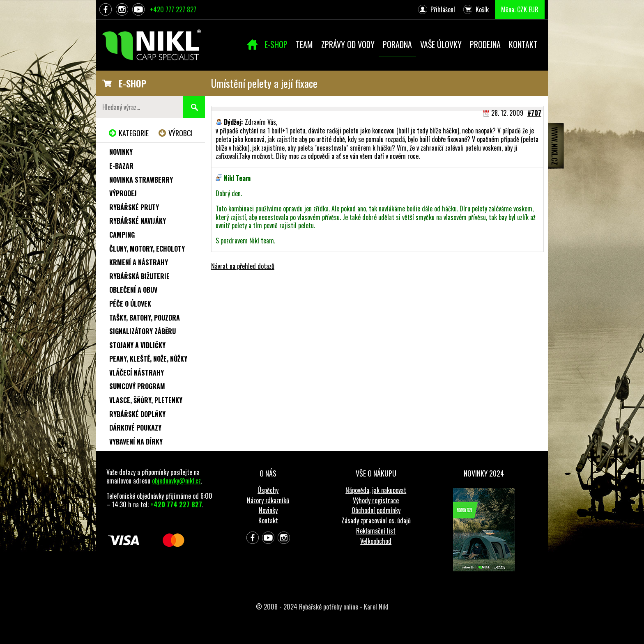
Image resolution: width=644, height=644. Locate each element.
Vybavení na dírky (136, 442)
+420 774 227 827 (176, 504)
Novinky (121, 152)
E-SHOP (132, 83)
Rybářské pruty (134, 207)
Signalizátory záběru (143, 331)
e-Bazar (121, 166)
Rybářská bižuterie (139, 276)
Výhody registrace (376, 500)
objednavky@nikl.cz (176, 481)
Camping (122, 235)
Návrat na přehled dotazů (243, 266)
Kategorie (134, 133)
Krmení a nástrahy (139, 262)
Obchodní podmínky (376, 510)
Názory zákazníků (268, 500)
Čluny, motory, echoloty (147, 249)
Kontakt (268, 520)
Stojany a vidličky (137, 345)
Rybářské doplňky (137, 414)
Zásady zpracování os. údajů (376, 520)
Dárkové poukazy (135, 428)
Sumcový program (137, 386)
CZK (522, 9)
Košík (482, 9)
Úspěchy (268, 490)
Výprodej (123, 193)
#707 (534, 113)
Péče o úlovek (130, 304)
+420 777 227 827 (173, 9)
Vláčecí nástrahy (137, 373)
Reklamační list (376, 531)
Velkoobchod (376, 541)
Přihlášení (443, 9)
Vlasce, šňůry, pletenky (146, 400)
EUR (534, 9)
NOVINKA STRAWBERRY (141, 180)
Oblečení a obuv (133, 290)
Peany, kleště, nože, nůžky (148, 359)
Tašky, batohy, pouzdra (145, 318)
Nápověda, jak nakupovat (376, 490)
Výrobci (181, 133)
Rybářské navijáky (138, 221)
